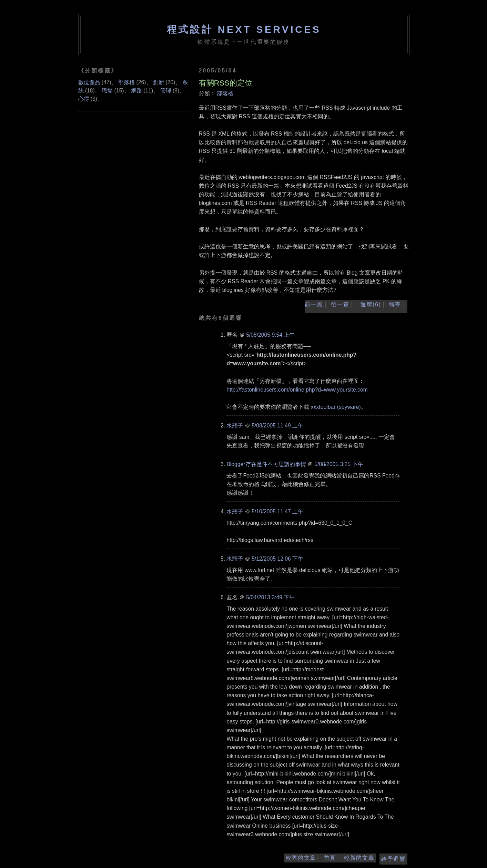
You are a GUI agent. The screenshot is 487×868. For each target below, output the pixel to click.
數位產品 (89, 82)
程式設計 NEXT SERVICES (244, 29)
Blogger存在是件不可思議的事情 (266, 464)
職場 (107, 91)
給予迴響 (393, 859)
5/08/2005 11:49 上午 (277, 426)
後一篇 (340, 304)
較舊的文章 (301, 858)
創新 (159, 82)
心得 (84, 99)
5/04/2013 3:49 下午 (270, 597)
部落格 (225, 93)
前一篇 (314, 304)
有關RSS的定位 (226, 83)
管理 (166, 91)
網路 (136, 91)
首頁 (330, 858)
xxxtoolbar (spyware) (336, 407)
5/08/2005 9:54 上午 (270, 335)
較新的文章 (359, 858)
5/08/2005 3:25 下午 (339, 464)
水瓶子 (235, 426)
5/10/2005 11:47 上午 (277, 511)
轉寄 (395, 304)
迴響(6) (371, 304)
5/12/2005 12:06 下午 (277, 559)
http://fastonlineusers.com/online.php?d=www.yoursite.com (297, 390)
